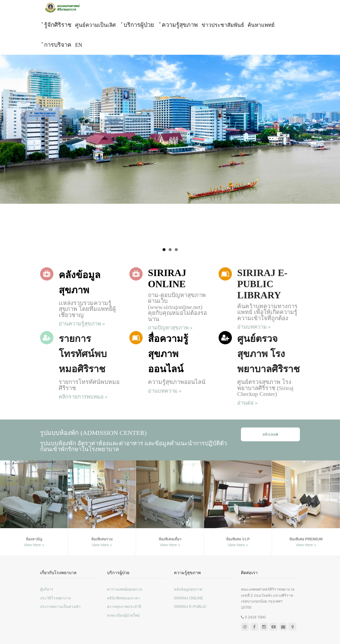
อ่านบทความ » (254, 327)
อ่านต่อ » (247, 403)
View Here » (34, 545)
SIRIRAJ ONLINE (189, 598)
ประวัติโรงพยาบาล (56, 598)
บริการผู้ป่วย (139, 25)
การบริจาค (58, 45)
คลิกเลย (270, 434)
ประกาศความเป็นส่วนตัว (60, 607)
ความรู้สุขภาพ (180, 25)
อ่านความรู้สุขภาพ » (82, 324)
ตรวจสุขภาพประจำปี (124, 607)
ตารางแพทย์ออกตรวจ (125, 589)
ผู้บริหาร (47, 589)
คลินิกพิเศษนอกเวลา (124, 598)
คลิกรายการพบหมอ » (83, 397)
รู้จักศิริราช (58, 25)
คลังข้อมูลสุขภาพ (188, 589)
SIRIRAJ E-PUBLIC (190, 607)
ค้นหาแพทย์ (261, 25)
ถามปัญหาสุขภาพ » (170, 328)
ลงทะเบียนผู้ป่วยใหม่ (123, 615)
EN (79, 45)
